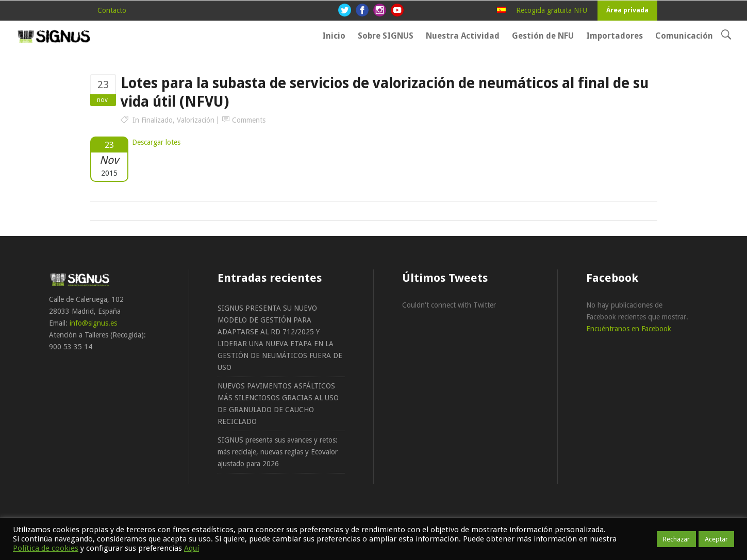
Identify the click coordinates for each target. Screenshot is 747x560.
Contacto (112, 10)
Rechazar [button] (676, 539)
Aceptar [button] (716, 539)
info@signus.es (93, 323)
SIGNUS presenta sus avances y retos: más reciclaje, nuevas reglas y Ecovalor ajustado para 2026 (278, 452)
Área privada (627, 10)
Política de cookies (46, 548)
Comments (249, 120)
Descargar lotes (156, 142)
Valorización (196, 120)
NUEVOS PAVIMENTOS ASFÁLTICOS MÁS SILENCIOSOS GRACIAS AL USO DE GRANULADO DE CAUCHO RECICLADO (278, 404)
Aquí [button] (192, 548)
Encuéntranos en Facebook (629, 329)
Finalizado (157, 120)
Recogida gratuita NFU (552, 10)
